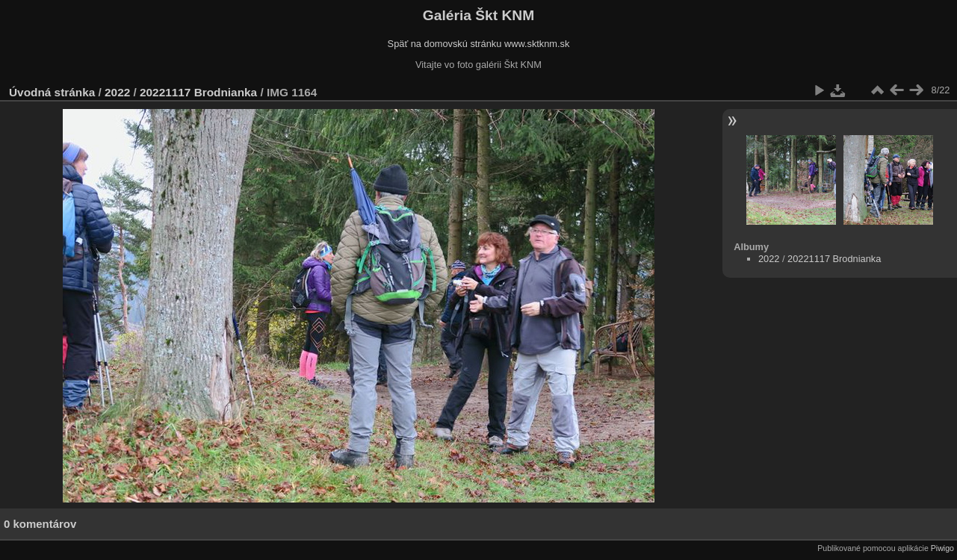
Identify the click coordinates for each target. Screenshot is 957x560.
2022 (117, 92)
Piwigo (942, 548)
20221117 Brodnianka (198, 92)
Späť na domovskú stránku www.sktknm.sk (479, 44)
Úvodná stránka (52, 92)
